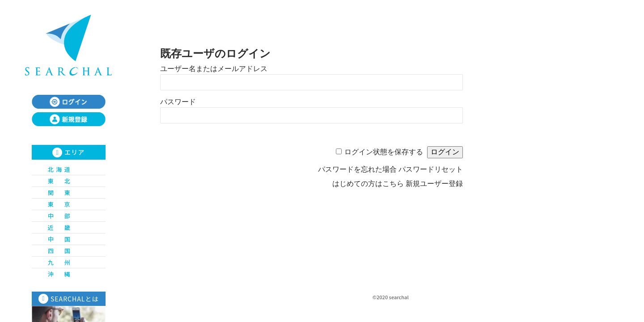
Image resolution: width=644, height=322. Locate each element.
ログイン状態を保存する (384, 152)
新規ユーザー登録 (434, 184)
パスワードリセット (431, 169)
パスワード (178, 102)
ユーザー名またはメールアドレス (214, 69)
